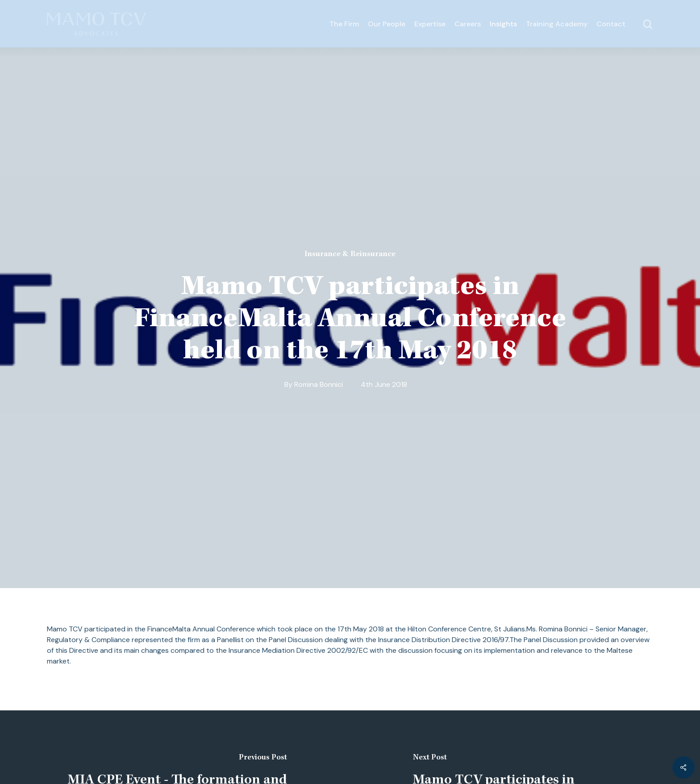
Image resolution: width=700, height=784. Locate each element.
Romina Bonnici (319, 384)
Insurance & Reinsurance (350, 254)
